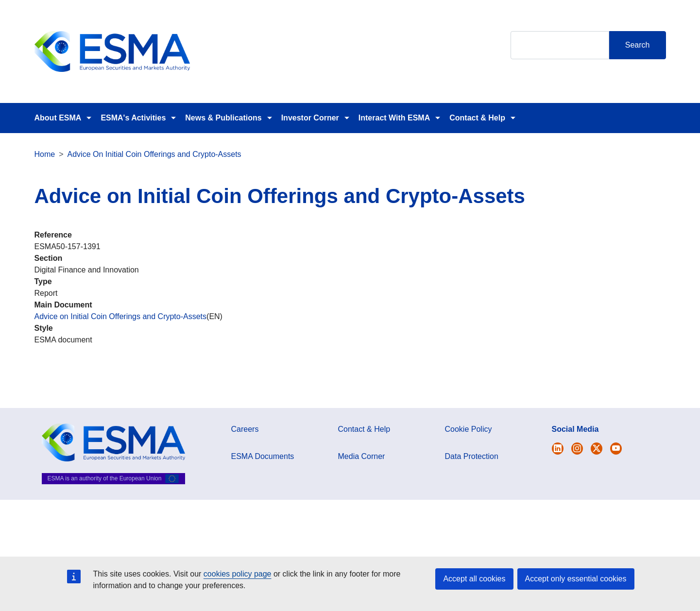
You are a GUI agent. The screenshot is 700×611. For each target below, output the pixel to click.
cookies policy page (238, 574)
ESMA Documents (263, 456)
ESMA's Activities (133, 118)
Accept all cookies (474, 579)
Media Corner (362, 456)
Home (45, 154)
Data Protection (472, 456)
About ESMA (58, 118)
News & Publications (223, 118)
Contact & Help (477, 118)
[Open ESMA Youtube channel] (616, 449)
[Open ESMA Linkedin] (597, 449)
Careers (245, 429)
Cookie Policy (469, 429)
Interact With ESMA (394, 118)
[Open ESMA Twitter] (558, 449)
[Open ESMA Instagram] (577, 449)
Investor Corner (310, 118)
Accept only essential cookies (576, 579)
